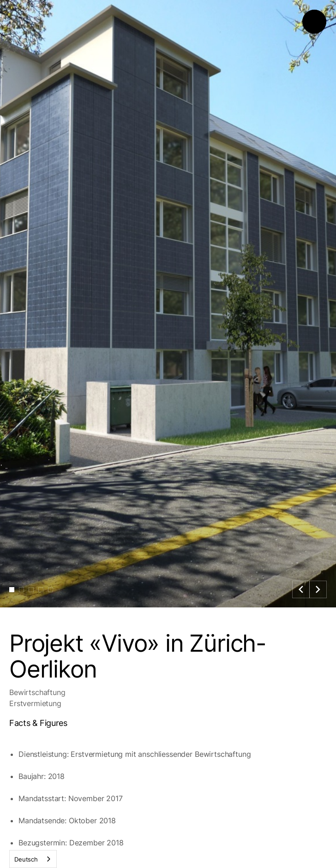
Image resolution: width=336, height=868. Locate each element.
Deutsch (26, 859)
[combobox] (33, 859)
